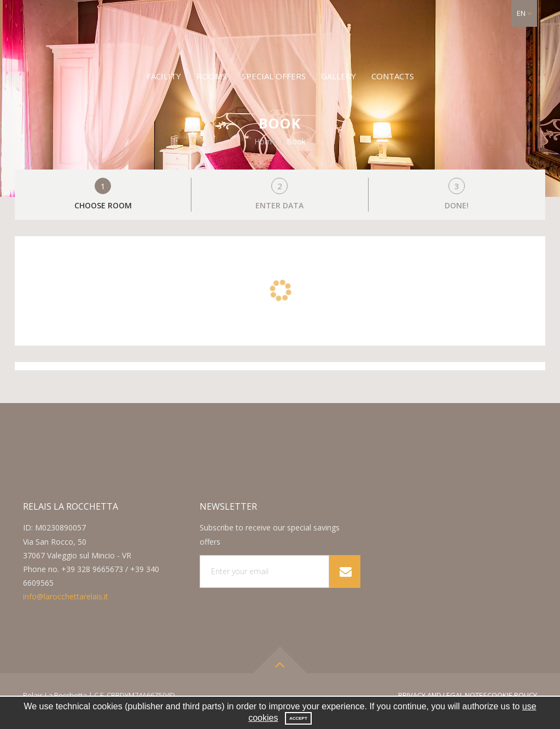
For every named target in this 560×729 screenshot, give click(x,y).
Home (265, 141)
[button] (524, 13)
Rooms (211, 76)
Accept (298, 718)
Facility (164, 76)
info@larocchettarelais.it (66, 596)
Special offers (274, 76)
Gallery (339, 76)
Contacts (393, 76)
